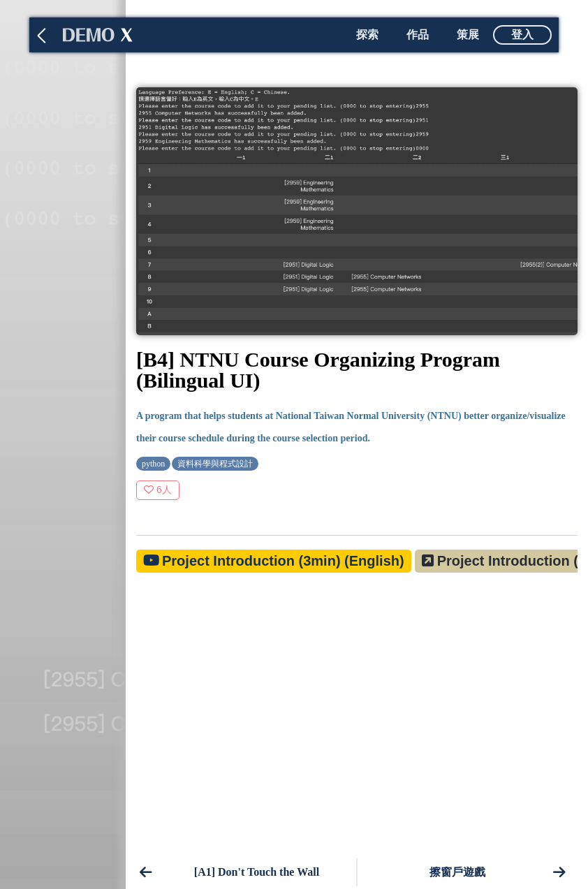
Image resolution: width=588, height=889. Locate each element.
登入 (522, 35)
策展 (468, 35)
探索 (367, 35)
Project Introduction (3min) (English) (283, 561)
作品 (418, 35)
